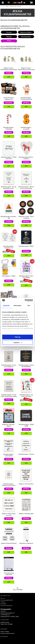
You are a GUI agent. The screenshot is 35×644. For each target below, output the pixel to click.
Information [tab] (18, 305)
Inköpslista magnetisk (26, 543)
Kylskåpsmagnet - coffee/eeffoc (9, 455)
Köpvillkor (3, 604)
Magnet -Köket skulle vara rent (9, 514)
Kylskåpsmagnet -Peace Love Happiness (9, 366)
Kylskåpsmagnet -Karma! (26, 454)
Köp (9, 77)
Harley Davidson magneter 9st (9, 98)
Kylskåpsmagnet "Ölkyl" (26, 246)
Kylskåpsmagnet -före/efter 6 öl (9, 247)
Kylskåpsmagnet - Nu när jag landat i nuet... (9, 188)
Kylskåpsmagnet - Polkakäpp (9, 128)
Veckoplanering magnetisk (9, 574)
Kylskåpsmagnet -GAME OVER (26, 425)
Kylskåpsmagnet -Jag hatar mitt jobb (26, 395)
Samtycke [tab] (6, 305)
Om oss (3, 598)
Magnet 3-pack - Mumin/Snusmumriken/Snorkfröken (26, 69)
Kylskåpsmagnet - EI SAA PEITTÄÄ (9, 158)
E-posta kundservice (7, 605)
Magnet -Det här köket (26, 484)
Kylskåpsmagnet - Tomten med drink (26, 98)
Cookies (3, 602)
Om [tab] (29, 305)
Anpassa (18, 342)
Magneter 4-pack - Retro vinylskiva (26, 217)
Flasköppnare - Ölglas (9, 276)
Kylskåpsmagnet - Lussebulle (26, 128)
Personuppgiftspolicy (7, 600)
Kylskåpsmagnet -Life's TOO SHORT (26, 277)
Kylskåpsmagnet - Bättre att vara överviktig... (26, 188)
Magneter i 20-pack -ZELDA (9, 425)
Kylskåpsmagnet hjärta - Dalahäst (26, 158)
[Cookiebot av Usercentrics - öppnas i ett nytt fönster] (25, 300)
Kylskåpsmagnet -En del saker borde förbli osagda (9, 395)
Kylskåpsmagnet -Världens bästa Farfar (9, 485)
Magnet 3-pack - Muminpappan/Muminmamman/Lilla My (9, 69)
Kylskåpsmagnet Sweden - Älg (9, 217)
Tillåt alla (18, 337)
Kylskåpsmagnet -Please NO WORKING (26, 366)
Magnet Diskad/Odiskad (9, 543)
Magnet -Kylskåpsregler (26, 514)
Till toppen (18, 589)
